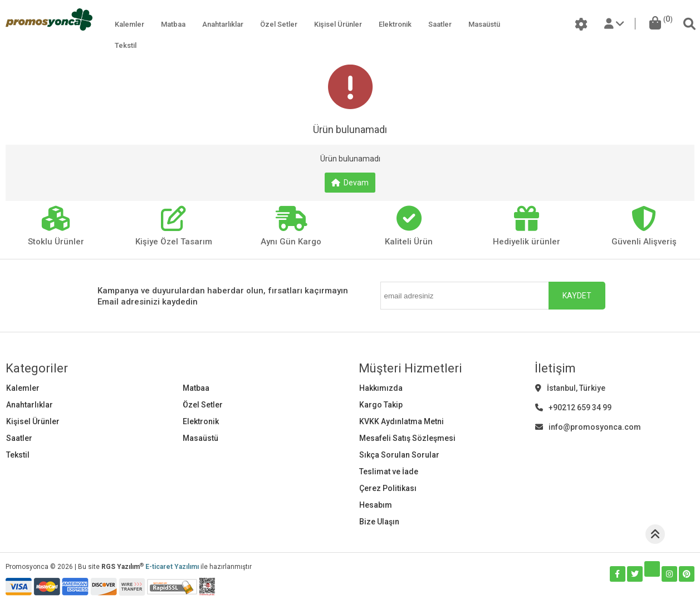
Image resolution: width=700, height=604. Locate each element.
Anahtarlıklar (223, 24)
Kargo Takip (381, 405)
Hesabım (376, 505)
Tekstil (126, 45)
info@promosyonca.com (588, 427)
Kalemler (129, 24)
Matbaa (173, 24)
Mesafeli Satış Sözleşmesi (407, 438)
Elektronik (395, 24)
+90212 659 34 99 (573, 407)
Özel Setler (279, 24)
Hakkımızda (381, 388)
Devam (350, 183)
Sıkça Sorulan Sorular (399, 455)
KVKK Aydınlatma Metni (402, 421)
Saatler (440, 24)
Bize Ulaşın (379, 522)
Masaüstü (484, 24)
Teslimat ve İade (389, 472)
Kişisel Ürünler (338, 24)
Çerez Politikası (388, 488)
